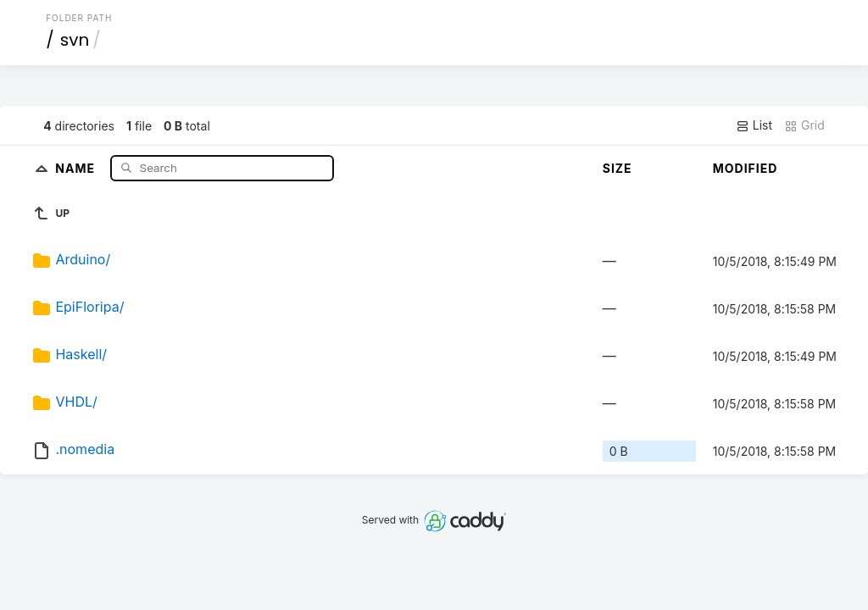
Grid (804, 125)
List (754, 125)
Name (77, 167)
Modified (746, 168)
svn (75, 40)
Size (618, 168)
